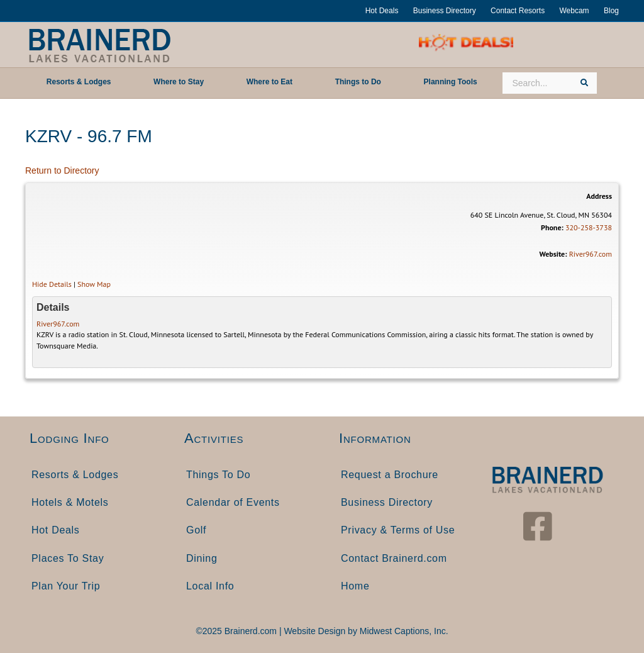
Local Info (210, 586)
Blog (611, 11)
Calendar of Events (233, 502)
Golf (196, 530)
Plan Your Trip (66, 586)
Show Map (94, 284)
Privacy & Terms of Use (398, 530)
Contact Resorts (518, 11)
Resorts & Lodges (75, 475)
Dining (202, 558)
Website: (553, 254)
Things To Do (218, 475)
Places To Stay (68, 558)
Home (355, 586)
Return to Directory (62, 170)
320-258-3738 (589, 227)
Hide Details (52, 284)
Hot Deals (382, 11)
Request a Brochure (390, 475)
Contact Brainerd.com (394, 558)
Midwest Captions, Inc (403, 631)
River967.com (591, 254)
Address (599, 196)
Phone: (552, 227)
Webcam (574, 11)
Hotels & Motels (70, 502)
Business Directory (445, 11)
